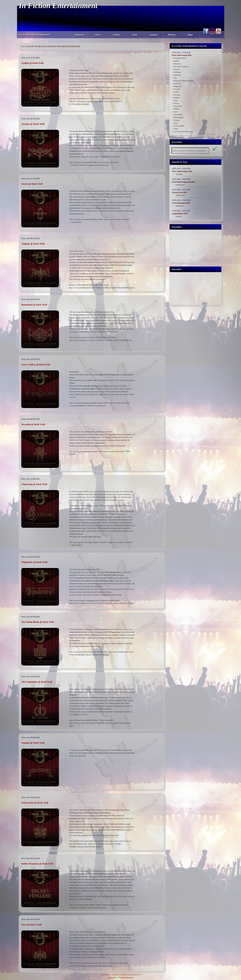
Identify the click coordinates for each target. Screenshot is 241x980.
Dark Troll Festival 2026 (182, 55)
